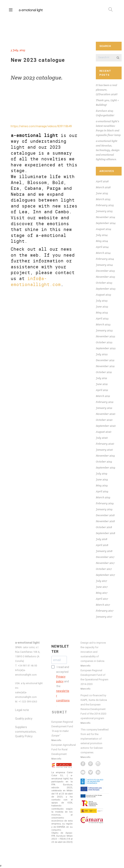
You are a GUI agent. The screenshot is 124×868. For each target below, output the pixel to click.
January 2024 (104, 265)
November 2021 (105, 366)
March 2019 (103, 497)
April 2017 (102, 599)
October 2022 (104, 342)
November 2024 (105, 217)
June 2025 (102, 193)
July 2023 (102, 301)
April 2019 (102, 491)
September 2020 (106, 426)
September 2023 (106, 289)
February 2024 (105, 259)
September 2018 (105, 533)
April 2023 (102, 318)
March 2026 (103, 187)
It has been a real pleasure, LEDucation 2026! (107, 90)
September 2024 (106, 223)
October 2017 (104, 569)
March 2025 (103, 199)
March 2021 (103, 396)
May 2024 (102, 241)
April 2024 (102, 247)
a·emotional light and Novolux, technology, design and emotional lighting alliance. (108, 150)
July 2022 (102, 354)
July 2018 (101, 539)
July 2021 (101, 378)
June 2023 (102, 306)
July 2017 (101, 581)
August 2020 (104, 432)
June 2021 (102, 384)
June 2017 (102, 587)
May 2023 (102, 312)
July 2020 (102, 438)
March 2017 (103, 605)
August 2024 (103, 229)
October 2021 (104, 372)
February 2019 (105, 503)
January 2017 (104, 617)
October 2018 (104, 527)
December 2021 (105, 360)
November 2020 (106, 414)
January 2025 (104, 211)
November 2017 (105, 563)
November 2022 (105, 336)
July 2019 (102, 473)
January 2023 (104, 330)
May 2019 (102, 485)
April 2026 (102, 181)
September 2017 (105, 575)
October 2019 (104, 462)
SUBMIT (60, 712)
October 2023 (104, 283)
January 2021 (104, 408)
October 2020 (104, 420)
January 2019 (104, 509)
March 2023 (103, 324)
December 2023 (105, 271)
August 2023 (103, 295)
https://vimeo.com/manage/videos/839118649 (41, 126)
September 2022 (106, 348)
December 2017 (105, 557)
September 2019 (106, 467)
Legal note (22, 710)
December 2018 (105, 515)
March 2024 (103, 253)
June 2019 (102, 479)
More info (56, 740)
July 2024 (102, 235)
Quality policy (24, 719)
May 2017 (102, 593)
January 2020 (104, 450)
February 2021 (105, 402)
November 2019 (105, 456)
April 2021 (102, 390)
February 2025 (105, 205)
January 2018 (104, 551)
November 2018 (105, 521)
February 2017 (105, 611)
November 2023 (105, 277)
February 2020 (105, 444)
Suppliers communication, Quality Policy (26, 732)
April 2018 (102, 545)
